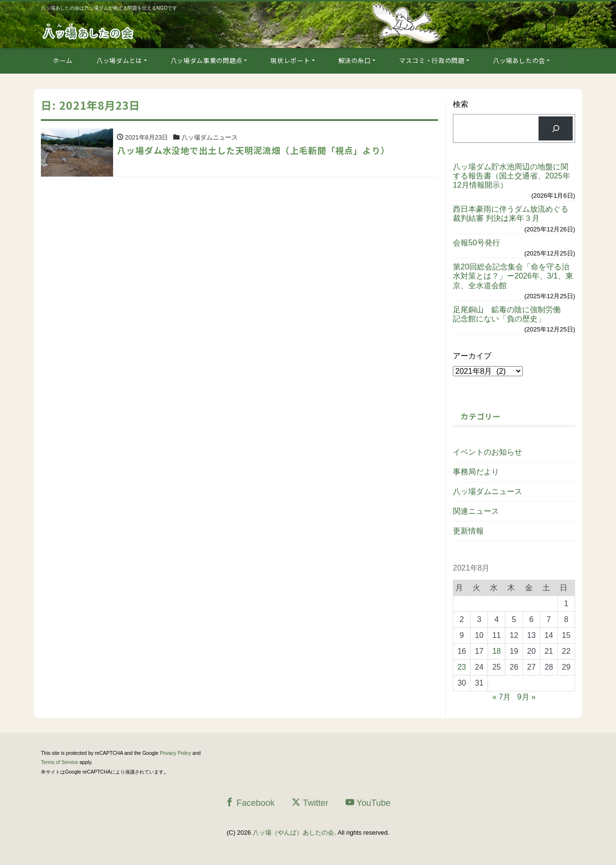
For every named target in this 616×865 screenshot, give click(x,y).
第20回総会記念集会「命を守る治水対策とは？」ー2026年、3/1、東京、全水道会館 (513, 276)
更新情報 (468, 531)
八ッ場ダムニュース (488, 491)
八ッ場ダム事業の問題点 (206, 60)
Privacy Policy (175, 753)
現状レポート (290, 60)
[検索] (556, 128)
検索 (461, 104)
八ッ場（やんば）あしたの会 (293, 833)
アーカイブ (472, 356)
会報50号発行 (476, 243)
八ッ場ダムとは (119, 60)
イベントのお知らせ (488, 452)
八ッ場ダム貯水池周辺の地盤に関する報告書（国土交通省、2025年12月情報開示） (512, 176)
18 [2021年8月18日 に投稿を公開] (497, 651)
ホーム (63, 60)
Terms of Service (59, 762)
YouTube (368, 803)
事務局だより (476, 472)
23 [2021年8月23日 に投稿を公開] (462, 667)
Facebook (250, 803)
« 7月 (501, 697)
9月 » (526, 697)
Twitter (310, 803)
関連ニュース (476, 511)
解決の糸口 (355, 60)
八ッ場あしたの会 (519, 60)
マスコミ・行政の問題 (432, 60)
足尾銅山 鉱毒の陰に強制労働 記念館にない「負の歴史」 (511, 314)
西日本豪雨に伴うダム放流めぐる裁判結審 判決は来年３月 (511, 214)
